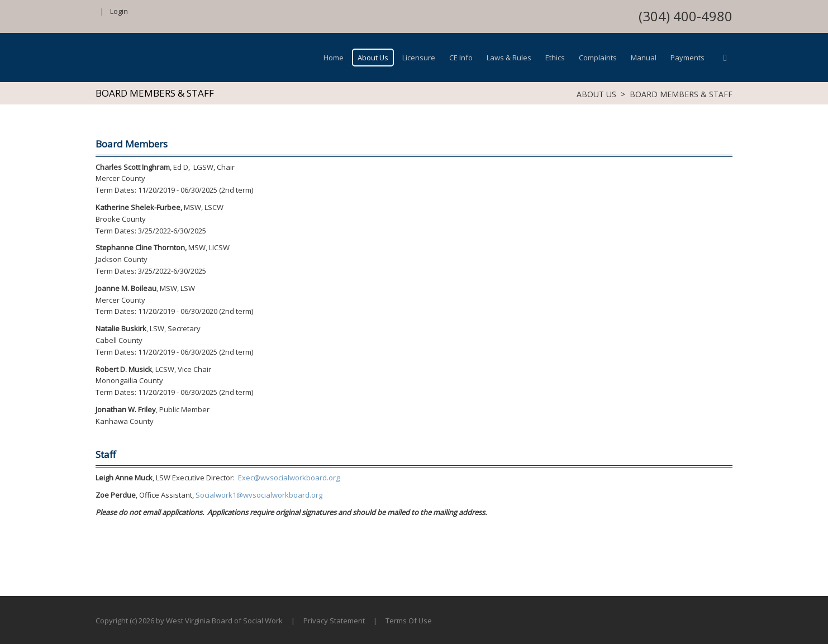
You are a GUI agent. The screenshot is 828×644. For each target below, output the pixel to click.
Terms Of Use (409, 621)
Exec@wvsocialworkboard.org (289, 478)
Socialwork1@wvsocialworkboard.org (259, 495)
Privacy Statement (334, 621)
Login (119, 11)
